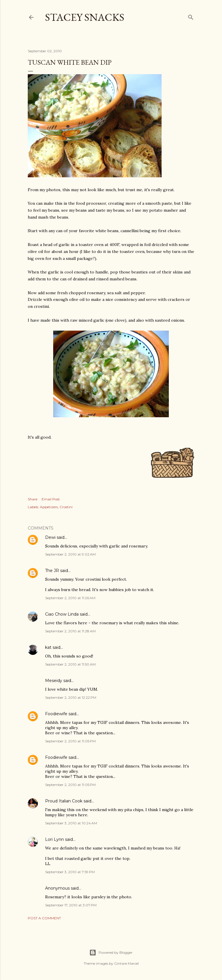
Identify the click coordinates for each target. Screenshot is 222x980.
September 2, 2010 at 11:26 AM (70, 598)
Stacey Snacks (85, 17)
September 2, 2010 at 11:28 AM (70, 631)
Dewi (50, 537)
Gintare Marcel (126, 963)
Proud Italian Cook (64, 801)
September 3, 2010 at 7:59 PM (70, 872)
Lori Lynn (54, 839)
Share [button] (33, 499)
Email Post (51, 499)
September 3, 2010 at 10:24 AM (71, 823)
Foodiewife (56, 714)
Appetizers (49, 507)
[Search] (191, 16)
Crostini (66, 507)
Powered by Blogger (111, 953)
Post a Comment (44, 918)
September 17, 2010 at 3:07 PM (71, 905)
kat (48, 647)
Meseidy (54, 681)
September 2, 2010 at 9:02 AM (70, 554)
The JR (52, 571)
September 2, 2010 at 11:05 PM (70, 741)
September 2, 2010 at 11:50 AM (70, 664)
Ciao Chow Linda (62, 614)
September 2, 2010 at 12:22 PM (71, 697)
